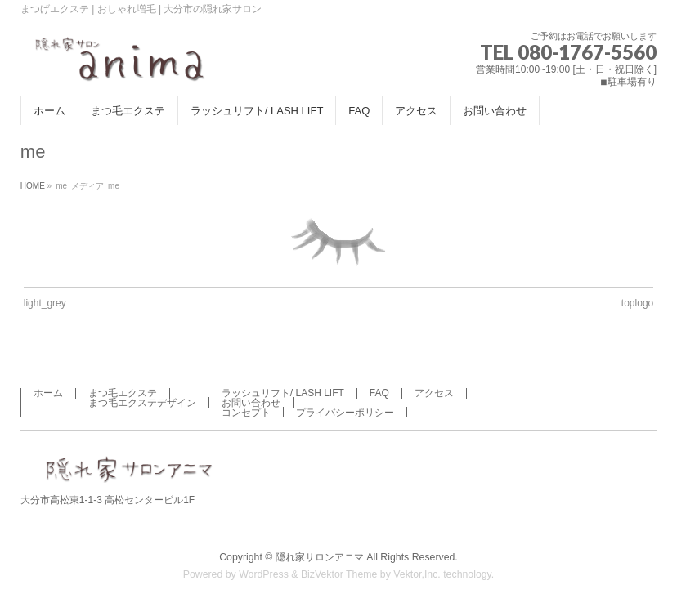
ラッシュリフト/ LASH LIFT (283, 393)
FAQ (379, 393)
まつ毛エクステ (123, 393)
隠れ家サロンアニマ (320, 557)
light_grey (45, 303)
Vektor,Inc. (417, 574)
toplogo (637, 303)
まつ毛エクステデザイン (142, 403)
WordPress (264, 574)
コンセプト (246, 413)
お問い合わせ (251, 403)
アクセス (434, 393)
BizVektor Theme (339, 574)
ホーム (48, 393)
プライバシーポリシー (345, 413)
